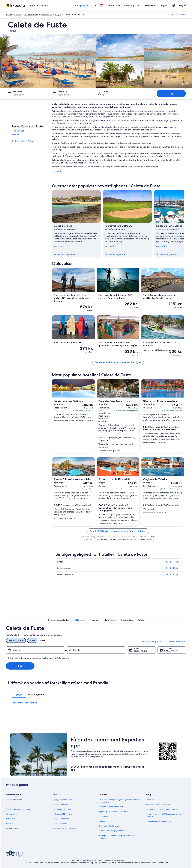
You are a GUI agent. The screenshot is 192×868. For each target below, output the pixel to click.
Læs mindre (57, 171)
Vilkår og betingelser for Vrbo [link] (111, 807)
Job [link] (8, 804)
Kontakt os (150, 5)
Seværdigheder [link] (19, 131)
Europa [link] (9, 15)
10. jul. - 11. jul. (172, 562)
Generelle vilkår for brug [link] (109, 826)
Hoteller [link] (15, 135)
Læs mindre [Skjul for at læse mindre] (59, 246)
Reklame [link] (10, 824)
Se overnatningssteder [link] (64, 254)
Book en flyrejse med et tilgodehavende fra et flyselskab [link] (164, 815)
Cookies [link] (102, 821)
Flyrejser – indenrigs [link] (61, 819)
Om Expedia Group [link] (14, 800)
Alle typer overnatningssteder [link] (65, 828)
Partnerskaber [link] (12, 814)
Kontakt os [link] (150, 800)
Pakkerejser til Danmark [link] (62, 814)
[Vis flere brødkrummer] (79, 15)
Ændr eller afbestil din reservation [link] (159, 804)
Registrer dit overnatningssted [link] (18, 809)
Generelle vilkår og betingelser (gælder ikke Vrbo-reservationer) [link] (119, 801)
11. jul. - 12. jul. (172, 568)
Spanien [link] (18, 15)
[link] (30, 141)
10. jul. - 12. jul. (172, 575)
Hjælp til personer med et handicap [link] (114, 812)
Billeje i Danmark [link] (59, 824)
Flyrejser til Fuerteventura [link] (25, 703)
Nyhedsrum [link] (11, 819)
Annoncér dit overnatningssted (124, 5)
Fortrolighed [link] (104, 816)
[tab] (58, 620)
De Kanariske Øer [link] (31, 15)
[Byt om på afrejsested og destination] (66, 650)
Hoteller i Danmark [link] (60, 804)
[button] (96, 683)
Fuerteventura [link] (46, 15)
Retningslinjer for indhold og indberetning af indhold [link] (117, 837)
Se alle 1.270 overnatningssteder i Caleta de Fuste (118, 531)
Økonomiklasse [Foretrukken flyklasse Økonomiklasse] (177, 641)
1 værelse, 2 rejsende (153, 641)
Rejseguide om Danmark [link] (63, 800)
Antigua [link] (58, 15)
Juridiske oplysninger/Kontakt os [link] (112, 831)
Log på (183, 5)
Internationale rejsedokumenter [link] (158, 821)
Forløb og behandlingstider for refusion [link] (162, 809)
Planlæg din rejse (179, 15)
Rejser (164, 5)
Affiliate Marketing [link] (13, 828)
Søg (171, 93)
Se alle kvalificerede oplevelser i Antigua (118, 362)
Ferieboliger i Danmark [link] (62, 809)
